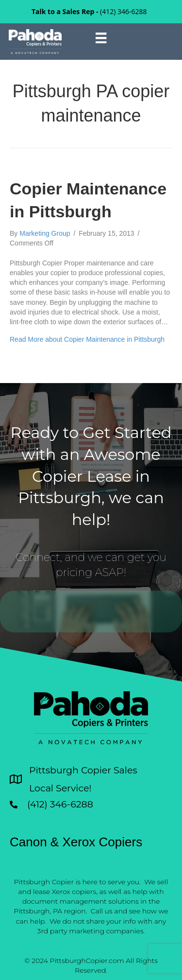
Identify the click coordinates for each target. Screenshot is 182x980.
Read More (87, 339)
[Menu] (101, 38)
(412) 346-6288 (123, 11)
